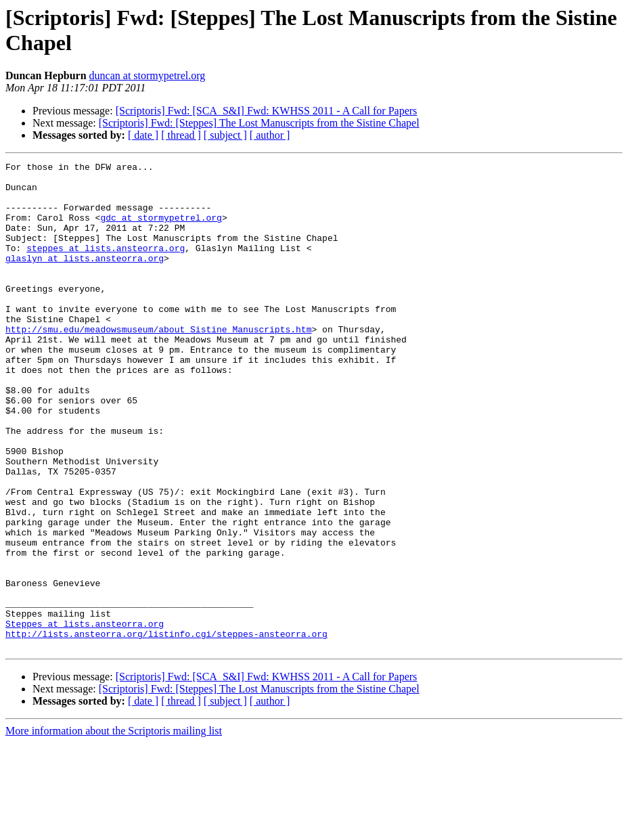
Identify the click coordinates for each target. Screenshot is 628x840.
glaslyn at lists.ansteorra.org (85, 278)
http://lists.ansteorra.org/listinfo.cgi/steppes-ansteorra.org (166, 729)
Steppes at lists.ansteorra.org (85, 717)
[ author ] (270, 135)
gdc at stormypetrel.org (161, 229)
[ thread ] (181, 135)
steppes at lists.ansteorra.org (106, 266)
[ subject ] (225, 135)
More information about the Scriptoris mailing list (114, 828)
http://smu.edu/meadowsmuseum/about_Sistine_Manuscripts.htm (158, 363)
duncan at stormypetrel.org (148, 75)
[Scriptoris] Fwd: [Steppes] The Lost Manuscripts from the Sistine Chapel (259, 123)
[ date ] (143, 135)
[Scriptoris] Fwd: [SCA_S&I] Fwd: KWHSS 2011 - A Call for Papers (267, 111)
